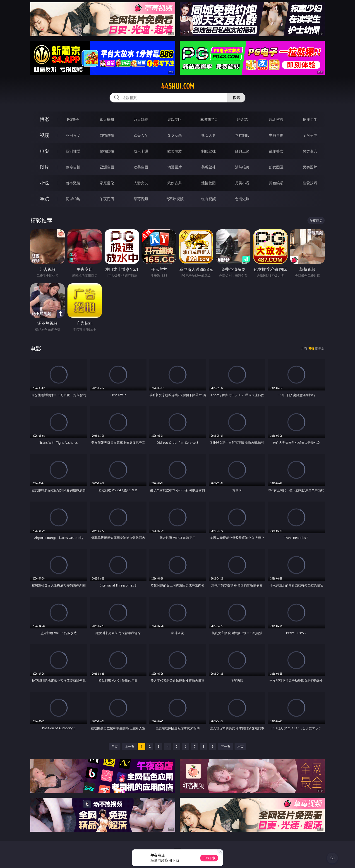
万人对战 (141, 119)
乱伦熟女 (276, 151)
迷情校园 (209, 183)
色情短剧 (242, 199)
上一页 (130, 746)
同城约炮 (73, 199)
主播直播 (276, 135)
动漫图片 (175, 167)
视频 (44, 135)
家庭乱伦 (107, 183)
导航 (44, 199)
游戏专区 (175, 119)
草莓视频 (141, 199)
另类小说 (242, 183)
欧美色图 (141, 167)
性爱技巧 (310, 183)
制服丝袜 (209, 151)
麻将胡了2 (208, 119)
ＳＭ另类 (310, 135)
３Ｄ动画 (175, 135)
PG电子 (73, 119)
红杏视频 (209, 199)
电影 (44, 151)
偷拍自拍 (107, 151)
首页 (115, 746)
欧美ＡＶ (141, 135)
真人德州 (107, 119)
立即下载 (209, 858)
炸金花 (242, 119)
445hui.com (178, 86)
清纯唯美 (242, 167)
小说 (44, 183)
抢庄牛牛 (310, 119)
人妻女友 (141, 183)
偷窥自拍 (73, 167)
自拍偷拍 (107, 135)
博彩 (44, 119)
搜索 (236, 98)
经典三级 (242, 151)
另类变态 (310, 151)
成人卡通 (141, 151)
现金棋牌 (276, 119)
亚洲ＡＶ (73, 135)
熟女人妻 (209, 135)
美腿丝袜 (209, 167)
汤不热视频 (175, 199)
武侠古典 (175, 183)
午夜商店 (107, 199)
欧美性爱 (175, 151)
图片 (44, 167)
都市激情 (73, 183)
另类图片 (310, 167)
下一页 (225, 746)
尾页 (240, 746)
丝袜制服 (242, 135)
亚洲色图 (107, 167)
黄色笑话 (276, 183)
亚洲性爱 (73, 151)
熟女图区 (276, 167)
